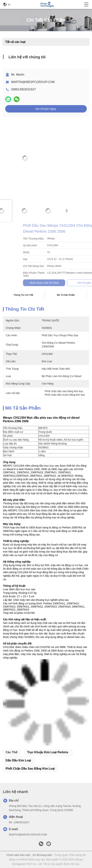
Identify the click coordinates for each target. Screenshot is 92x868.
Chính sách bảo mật (18, 855)
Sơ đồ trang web (42, 855)
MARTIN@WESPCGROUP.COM (33, 82)
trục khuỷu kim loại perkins (48, 752)
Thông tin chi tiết (23, 295)
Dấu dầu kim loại (18, 760)
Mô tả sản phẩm (66, 295)
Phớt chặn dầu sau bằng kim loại (30, 769)
